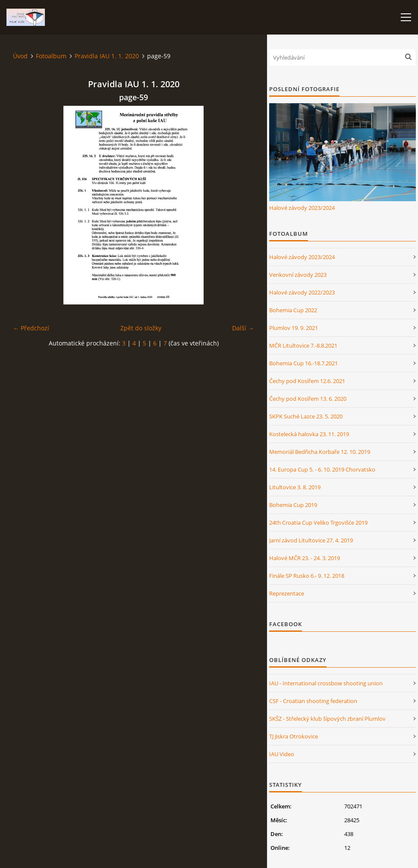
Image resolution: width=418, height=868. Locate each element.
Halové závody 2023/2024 (302, 208)
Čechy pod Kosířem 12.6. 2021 (307, 381)
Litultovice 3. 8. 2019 (295, 487)
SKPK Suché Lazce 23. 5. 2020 (306, 416)
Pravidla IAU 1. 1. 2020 (107, 56)
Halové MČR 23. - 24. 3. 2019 (305, 558)
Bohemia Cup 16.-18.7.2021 (303, 363)
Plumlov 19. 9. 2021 (294, 328)
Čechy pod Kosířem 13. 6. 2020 (308, 399)
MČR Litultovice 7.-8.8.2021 (303, 345)
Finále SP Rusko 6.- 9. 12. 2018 (307, 576)
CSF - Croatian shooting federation (313, 701)
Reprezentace (287, 593)
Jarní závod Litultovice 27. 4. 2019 (311, 540)
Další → (243, 328)
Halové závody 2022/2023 (302, 292)
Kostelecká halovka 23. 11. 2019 (309, 434)
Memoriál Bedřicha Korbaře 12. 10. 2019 (320, 452)
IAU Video (282, 754)
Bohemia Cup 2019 (293, 505)
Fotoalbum (51, 56)
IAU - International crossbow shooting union (326, 683)
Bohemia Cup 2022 (293, 310)
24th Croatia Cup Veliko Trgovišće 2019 (318, 523)
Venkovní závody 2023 (298, 275)
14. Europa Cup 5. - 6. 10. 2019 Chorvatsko (322, 469)
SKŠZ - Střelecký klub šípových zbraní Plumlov (327, 719)
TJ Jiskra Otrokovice (294, 736)
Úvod (20, 56)
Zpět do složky (141, 328)
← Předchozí (31, 328)
